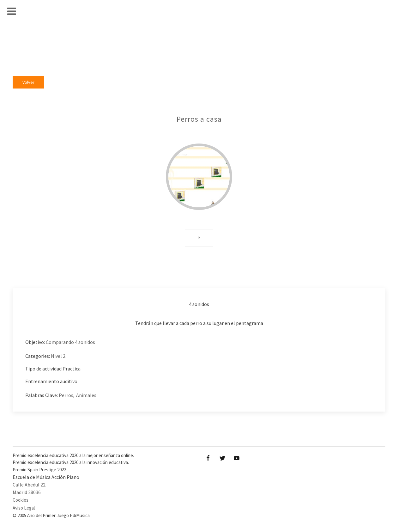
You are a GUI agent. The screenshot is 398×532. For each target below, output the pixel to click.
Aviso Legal (24, 508)
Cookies (21, 500)
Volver (28, 82)
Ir (199, 237)
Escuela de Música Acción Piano (46, 477)
